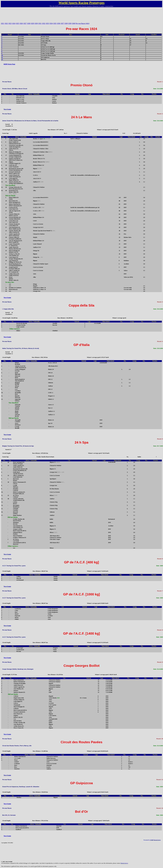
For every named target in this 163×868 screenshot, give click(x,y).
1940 (73, 23)
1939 (70, 23)
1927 (25, 23)
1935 (55, 23)
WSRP (152, 840)
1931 (40, 23)
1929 (32, 23)
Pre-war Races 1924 (81, 29)
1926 (21, 23)
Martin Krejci (157, 840)
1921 (2, 23)
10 (2, 55)
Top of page (7, 109)
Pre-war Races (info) (82, 23)
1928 (29, 23)
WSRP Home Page (9, 64)
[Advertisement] (82, 14)
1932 (44, 23)
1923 (10, 23)
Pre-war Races (7, 82)
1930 (36, 23)
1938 (66, 23)
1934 (51, 23)
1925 (17, 23)
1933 (47, 23)
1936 (59, 23)
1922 (6, 23)
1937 (62, 23)
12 (2, 59)
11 (2, 57)
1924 (14, 23)
